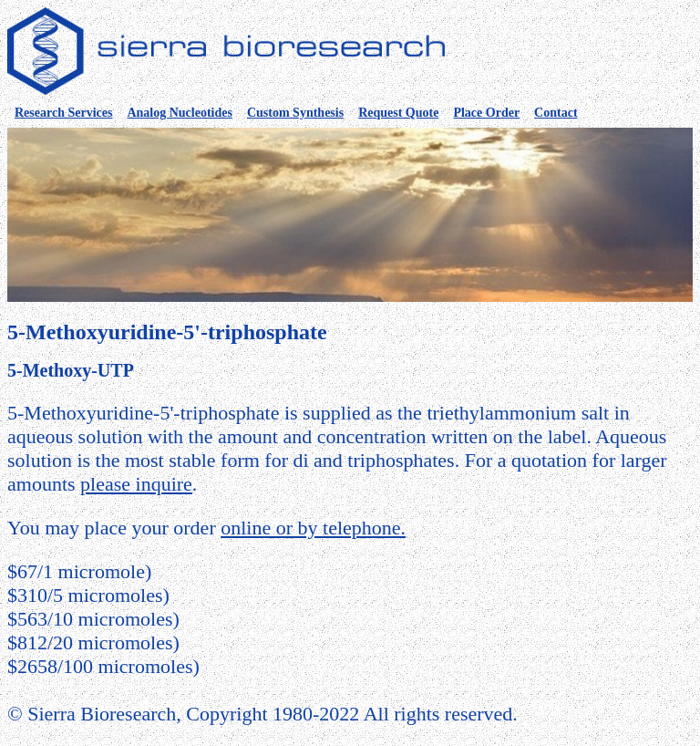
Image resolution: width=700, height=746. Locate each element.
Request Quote (398, 113)
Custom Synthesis (295, 113)
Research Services (63, 113)
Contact (556, 113)
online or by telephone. (313, 528)
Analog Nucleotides (180, 113)
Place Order (486, 113)
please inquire (136, 484)
